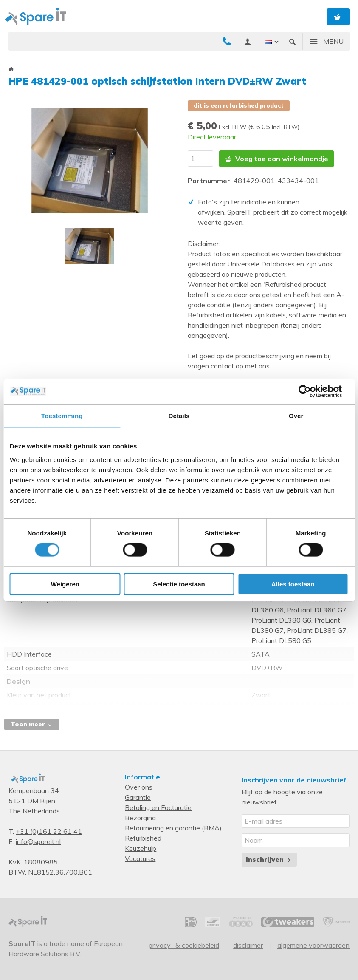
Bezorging (140, 818)
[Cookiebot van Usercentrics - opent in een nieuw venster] (311, 391)
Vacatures (140, 858)
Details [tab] (179, 416)
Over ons (139, 787)
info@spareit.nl (38, 841)
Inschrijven (269, 859)
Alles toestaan (293, 584)
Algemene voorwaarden (313, 945)
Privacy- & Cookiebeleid (184, 945)
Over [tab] (296, 416)
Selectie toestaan (179, 584)
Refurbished (143, 838)
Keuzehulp (141, 848)
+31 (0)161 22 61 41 (49, 831)
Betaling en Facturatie (158, 807)
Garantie (138, 797)
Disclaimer (248, 945)
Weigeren (65, 584)
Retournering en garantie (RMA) (173, 828)
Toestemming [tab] (62, 416)
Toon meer (32, 724)
